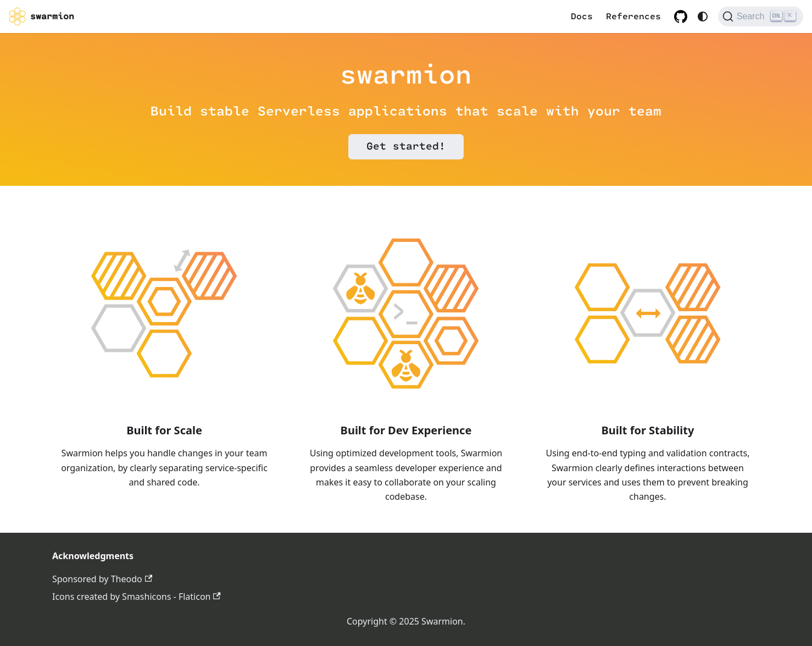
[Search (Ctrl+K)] (761, 16)
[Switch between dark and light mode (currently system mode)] (703, 16)
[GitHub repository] (681, 16)
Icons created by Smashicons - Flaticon (137, 597)
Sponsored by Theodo (102, 579)
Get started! (406, 147)
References (633, 16)
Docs (582, 16)
